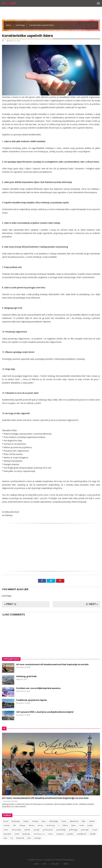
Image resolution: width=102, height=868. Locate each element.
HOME (36, 864)
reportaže (7, 834)
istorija (40, 825)
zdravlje (93, 834)
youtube (70, 834)
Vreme (64, 821)
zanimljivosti (81, 834)
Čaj (12, 838)
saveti (17, 834)
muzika (90, 825)
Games (26, 821)
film (15, 825)
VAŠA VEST (55, 864)
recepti (95, 830)
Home (9, 25)
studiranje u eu (39, 834)
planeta (27, 830)
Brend (6, 821)
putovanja (85, 830)
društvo (92, 821)
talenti (51, 834)
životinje (38, 838)
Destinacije (16, 821)
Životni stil (20, 838)
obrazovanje (16, 830)
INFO (45, 864)
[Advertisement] (51, 546)
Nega (44, 821)
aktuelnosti (74, 821)
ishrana (31, 825)
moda (82, 825)
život (29, 838)
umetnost (60, 834)
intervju (22, 825)
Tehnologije (54, 821)
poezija (37, 830)
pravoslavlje (61, 830)
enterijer (7, 825)
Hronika (35, 821)
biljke (84, 821)
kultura (65, 825)
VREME (66, 864)
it (59, 825)
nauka (6, 830)
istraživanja (51, 825)
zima (5, 838)
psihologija (20, 25)
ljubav (74, 825)
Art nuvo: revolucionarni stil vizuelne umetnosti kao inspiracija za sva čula (45, 798)
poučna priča (48, 830)
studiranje (26, 834)
